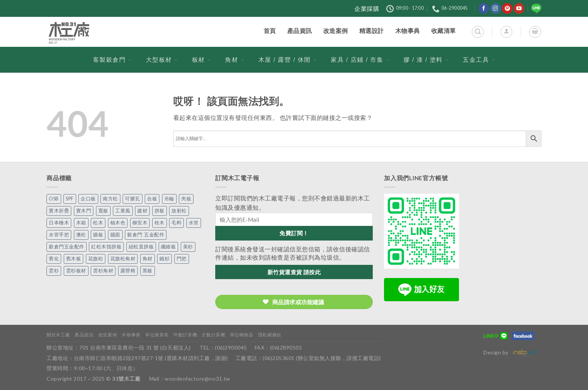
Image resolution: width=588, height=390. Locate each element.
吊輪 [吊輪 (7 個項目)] (169, 199)
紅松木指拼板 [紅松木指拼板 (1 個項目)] (106, 247)
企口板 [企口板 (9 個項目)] (88, 199)
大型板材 (162, 60)
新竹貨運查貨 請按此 (294, 272)
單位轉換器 (242, 335)
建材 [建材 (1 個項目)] (142, 211)
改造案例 (108, 335)
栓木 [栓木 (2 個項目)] (160, 223)
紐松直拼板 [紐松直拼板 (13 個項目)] (141, 247)
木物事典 (131, 335)
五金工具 (479, 60)
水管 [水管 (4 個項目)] (194, 223)
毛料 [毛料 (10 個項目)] (176, 223)
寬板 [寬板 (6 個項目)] (103, 211)
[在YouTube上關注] (519, 8)
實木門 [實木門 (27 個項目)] (84, 211)
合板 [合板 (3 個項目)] (152, 199)
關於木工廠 (58, 335)
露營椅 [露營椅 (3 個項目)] (128, 271)
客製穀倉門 (112, 60)
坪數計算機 (185, 335)
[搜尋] (478, 32)
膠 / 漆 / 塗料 (426, 60)
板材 (202, 60)
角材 (235, 60)
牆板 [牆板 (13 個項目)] (98, 235)
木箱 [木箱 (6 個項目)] (81, 223)
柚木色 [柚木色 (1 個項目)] (118, 223)
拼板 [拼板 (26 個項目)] (160, 211)
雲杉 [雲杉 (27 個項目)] (54, 271)
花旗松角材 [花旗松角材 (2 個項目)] (123, 259)
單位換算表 (157, 335)
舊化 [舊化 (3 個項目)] (54, 259)
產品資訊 (84, 335)
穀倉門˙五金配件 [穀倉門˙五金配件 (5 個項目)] (146, 235)
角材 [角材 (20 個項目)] (148, 259)
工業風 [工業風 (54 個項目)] (123, 211)
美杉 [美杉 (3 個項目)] (188, 247)
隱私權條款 (270, 335)
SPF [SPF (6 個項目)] (70, 199)
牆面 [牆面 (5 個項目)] (115, 235)
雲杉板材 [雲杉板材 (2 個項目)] (76, 271)
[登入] (506, 32)
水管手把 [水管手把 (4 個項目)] (59, 235)
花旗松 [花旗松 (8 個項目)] (96, 259)
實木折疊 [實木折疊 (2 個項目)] (59, 211)
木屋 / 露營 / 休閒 (288, 60)
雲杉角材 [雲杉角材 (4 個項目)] (103, 271)
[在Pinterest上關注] (507, 8)
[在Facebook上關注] (484, 8)
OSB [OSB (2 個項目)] (54, 199)
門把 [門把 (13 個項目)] (182, 259)
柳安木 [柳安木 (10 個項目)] (140, 223)
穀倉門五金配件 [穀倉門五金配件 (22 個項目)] (67, 247)
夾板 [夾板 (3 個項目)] (186, 199)
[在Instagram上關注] (496, 8)
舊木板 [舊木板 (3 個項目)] (74, 259)
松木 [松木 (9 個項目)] (98, 223)
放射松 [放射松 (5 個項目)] (179, 211)
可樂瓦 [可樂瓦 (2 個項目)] (133, 199)
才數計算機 (213, 335)
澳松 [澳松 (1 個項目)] (81, 235)
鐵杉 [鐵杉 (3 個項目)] (164, 259)
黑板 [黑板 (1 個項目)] (148, 271)
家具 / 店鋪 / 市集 (360, 60)
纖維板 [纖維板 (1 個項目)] (169, 247)
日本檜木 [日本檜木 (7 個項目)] (59, 223)
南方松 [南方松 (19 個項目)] (110, 199)
